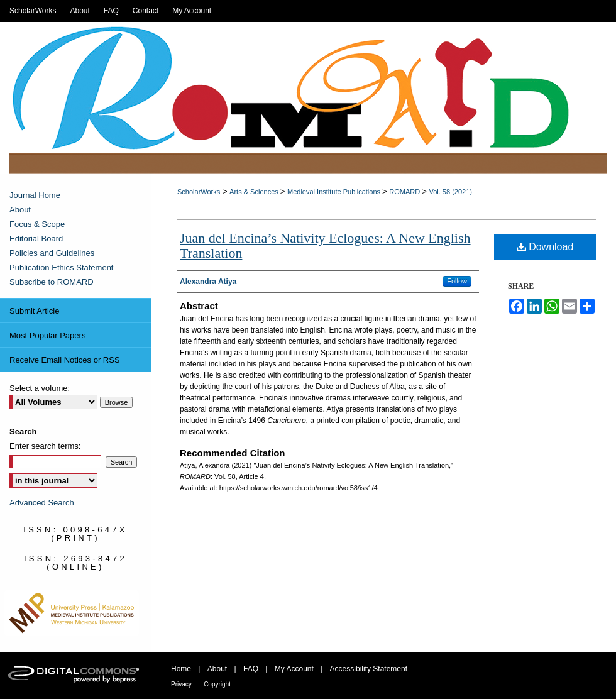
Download (545, 247)
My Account (294, 669)
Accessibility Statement (369, 669)
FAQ (251, 669)
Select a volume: (40, 388)
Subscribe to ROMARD (52, 282)
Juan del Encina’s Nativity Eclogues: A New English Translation (325, 245)
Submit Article (34, 311)
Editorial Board (36, 239)
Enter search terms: (45, 446)
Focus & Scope (37, 224)
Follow (457, 281)
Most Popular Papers (47, 335)
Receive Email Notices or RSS (65, 360)
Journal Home (35, 195)
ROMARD (405, 192)
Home (181, 669)
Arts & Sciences (255, 192)
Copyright (217, 684)
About (20, 210)
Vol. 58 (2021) (450, 192)
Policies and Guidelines (52, 253)
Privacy (181, 684)
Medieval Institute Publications (335, 192)
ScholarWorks (199, 192)
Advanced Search (42, 503)
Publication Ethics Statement (61, 267)
